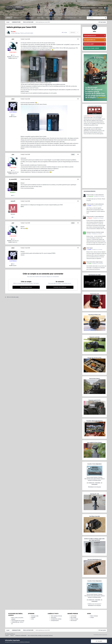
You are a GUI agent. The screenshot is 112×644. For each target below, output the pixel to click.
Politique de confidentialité (21, 636)
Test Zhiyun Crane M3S (94, 516)
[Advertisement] (94, 163)
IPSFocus (13, 634)
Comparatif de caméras (56, 619)
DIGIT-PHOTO (90, 116)
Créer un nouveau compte (26, 287)
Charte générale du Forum (90, 36)
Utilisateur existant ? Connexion (89, 8)
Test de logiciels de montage (18, 621)
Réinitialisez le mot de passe (94, 487)
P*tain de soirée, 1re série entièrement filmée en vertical (95, 195)
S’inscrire (101, 8)
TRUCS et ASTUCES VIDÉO (27, 33)
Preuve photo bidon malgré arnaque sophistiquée (94, 262)
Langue (7, 636)
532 (13, 195)
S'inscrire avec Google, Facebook (92, 48)
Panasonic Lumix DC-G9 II (94, 400)
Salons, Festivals (94, 616)
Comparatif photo (55, 621)
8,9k (13, 115)
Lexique (92, 617)
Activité (8, 18)
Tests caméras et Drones (56, 616)
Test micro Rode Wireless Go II (94, 559)
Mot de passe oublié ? (89, 44)
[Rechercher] (95, 18)
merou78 (13, 201)
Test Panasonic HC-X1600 (94, 275)
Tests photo (53, 617)
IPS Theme (7, 634)
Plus (80, 18)
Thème (12, 636)
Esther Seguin (90, 248)
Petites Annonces (29, 18)
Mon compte (73, 617)
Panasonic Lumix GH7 (94, 337)
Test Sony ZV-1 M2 (94, 494)
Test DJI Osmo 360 (94, 294)
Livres (32, 619)
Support (60, 18)
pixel (13, 39)
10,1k (13, 55)
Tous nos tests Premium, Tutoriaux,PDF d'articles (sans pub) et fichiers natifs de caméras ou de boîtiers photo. (94, 479)
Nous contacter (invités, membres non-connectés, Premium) (40, 636)
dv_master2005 (13, 179)
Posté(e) (25, 39)
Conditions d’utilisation (25, 642)
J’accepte (99, 641)
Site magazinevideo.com (70, 18)
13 (13, 217)
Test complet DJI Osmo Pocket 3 (94, 442)
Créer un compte (74, 619)
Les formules (73, 616)
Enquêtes (33, 617)
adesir (13, 99)
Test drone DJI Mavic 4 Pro (94, 315)
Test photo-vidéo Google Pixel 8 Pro (94, 421)
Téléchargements (18, 18)
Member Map (40, 18)
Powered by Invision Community (100, 635)
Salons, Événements (51, 18)
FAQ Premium (74, 621)
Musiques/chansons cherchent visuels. (95, 232)
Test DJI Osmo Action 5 (94, 379)
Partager (64, 32)
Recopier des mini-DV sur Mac (94, 358)
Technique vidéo (35, 616)
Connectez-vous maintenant (60, 287)
